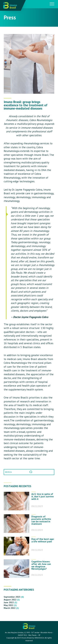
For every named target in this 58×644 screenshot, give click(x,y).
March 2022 (10, 608)
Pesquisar (31, 472)
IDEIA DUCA (39, 638)
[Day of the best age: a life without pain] (16, 546)
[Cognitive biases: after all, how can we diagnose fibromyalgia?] (16, 569)
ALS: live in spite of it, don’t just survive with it (43, 496)
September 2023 (12, 597)
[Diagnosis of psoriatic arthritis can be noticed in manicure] (16, 524)
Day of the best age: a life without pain (43, 540)
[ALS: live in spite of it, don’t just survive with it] (16, 501)
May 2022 (9, 605)
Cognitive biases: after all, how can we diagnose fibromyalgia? (41, 565)
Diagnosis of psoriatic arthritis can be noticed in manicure (41, 520)
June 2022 (9, 602)
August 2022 (10, 600)
